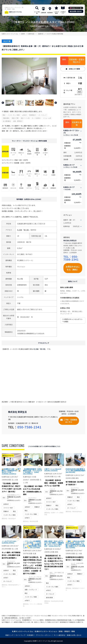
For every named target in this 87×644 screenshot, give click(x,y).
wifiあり (25, 115)
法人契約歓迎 (7, 121)
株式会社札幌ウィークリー (11, 586)
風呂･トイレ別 (25, 118)
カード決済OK (36, 118)
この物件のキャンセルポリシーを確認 (72, 320)
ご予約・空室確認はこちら (70, 421)
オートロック (42, 115)
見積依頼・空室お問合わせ (77, 61)
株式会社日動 (34, 521)
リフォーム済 (47, 118)
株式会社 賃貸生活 (70, 240)
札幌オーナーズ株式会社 (54, 513)
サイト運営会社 (59, 635)
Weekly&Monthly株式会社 (54, 602)
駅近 (4, 115)
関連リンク (10, 635)
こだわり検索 (56, 12)
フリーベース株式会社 (32, 605)
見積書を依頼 (77, 124)
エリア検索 (37, 12)
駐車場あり (33, 115)
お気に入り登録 (74, 69)
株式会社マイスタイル (75, 589)
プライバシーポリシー (44, 635)
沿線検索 (43, 12)
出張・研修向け (18, 121)
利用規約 (30, 635)
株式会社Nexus (77, 511)
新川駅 (26, 230)
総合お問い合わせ (76, 11)
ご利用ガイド (63, 12)
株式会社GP (12, 518)
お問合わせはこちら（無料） (73, 268)
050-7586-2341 (71, 258)
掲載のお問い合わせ (74, 635)
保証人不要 (15, 118)
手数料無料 (6, 118)
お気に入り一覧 (77, 8)
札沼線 (20, 230)
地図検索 (50, 12)
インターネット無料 (14, 115)
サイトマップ (20, 635)
